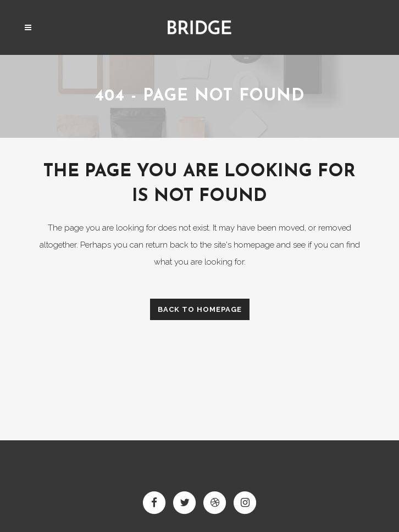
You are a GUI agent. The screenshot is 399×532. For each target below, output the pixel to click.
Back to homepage (200, 309)
